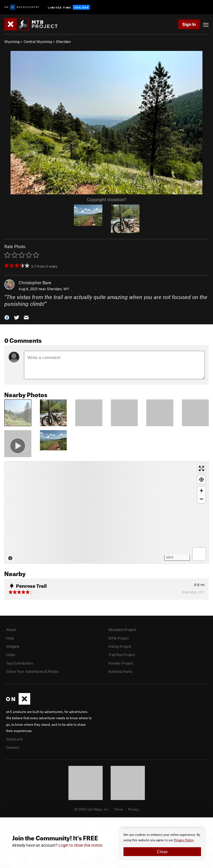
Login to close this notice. (81, 845)
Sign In (189, 24)
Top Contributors (20, 663)
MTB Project (118, 638)
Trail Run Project (122, 655)
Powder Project (121, 663)
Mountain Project (122, 630)
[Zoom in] (201, 491)
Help (10, 638)
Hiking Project (120, 646)
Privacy (133, 809)
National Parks (120, 671)
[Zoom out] (201, 499)
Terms (119, 809)
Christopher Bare (35, 283)
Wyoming (12, 42)
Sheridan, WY (58, 289)
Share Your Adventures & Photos (32, 671)
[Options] (199, 554)
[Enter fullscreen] (201, 468)
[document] (162, 844)
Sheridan (63, 42)
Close (162, 851)
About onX (15, 739)
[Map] (106, 512)
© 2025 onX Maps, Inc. (92, 809)
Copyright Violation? (106, 199)
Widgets (13, 646)
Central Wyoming (38, 42)
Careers (13, 747)
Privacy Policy (184, 840)
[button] (7, 317)
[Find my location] (201, 480)
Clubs (11, 655)
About (11, 630)
